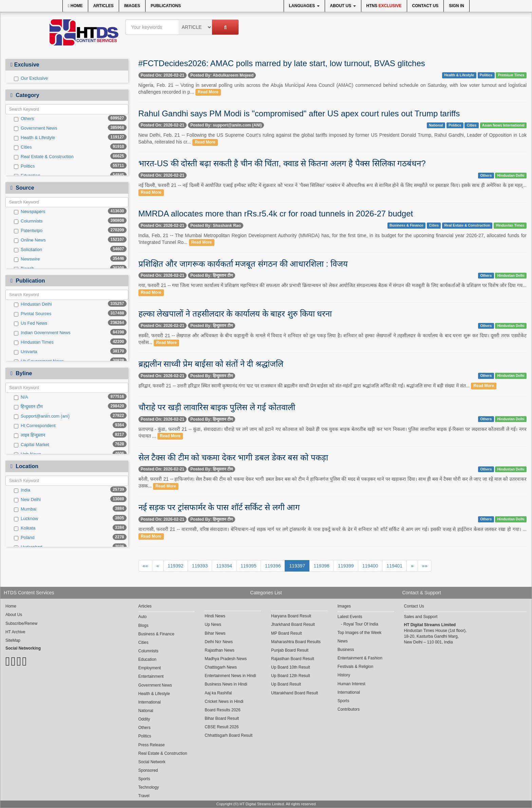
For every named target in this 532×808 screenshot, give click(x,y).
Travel (144, 796)
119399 (346, 566)
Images (132, 6)
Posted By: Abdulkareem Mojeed (222, 75)
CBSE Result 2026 (222, 727)
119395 (249, 566)
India (22, 490)
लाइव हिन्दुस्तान (30, 435)
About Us (343, 6)
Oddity (144, 719)
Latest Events (350, 617)
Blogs (144, 626)
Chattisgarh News (221, 667)
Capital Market (32, 445)
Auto (143, 617)
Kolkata (25, 528)
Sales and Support (421, 617)
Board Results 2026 (222, 710)
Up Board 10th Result (291, 667)
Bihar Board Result (222, 718)
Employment (150, 668)
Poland (24, 538)
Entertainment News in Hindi (230, 676)
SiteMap (13, 640)
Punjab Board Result (290, 650)
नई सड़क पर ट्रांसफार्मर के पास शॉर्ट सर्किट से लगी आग (219, 507)
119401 (394, 566)
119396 (273, 566)
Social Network (152, 762)
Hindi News (215, 616)
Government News (36, 128)
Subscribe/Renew (21, 623)
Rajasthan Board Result (293, 659)
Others (24, 119)
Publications (166, 6)
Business (346, 650)
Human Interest (351, 684)
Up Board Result (286, 684)
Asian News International (503, 125)
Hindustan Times (34, 342)
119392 (176, 566)
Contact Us (425, 6)
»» (425, 566)
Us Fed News (31, 323)
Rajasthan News (219, 650)
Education (147, 659)
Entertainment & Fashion (360, 658)
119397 (297, 566)
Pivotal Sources (33, 314)
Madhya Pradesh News (226, 659)
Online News (30, 240)
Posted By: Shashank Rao (216, 226)
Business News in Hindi (226, 684)
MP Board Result (287, 633)
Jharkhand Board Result (293, 624)
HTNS (384, 6)
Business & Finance (406, 225)
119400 (370, 566)
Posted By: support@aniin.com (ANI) (226, 125)
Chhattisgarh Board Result (229, 735)
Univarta (25, 352)
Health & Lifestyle (34, 138)
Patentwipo (28, 231)
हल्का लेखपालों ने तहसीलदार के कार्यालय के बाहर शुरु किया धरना (235, 314)
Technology (149, 787)
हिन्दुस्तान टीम (28, 407)
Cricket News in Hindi (224, 701)
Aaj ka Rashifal (218, 693)
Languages (304, 6)
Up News (213, 624)
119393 (200, 566)
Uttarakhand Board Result (294, 693)
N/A (21, 397)
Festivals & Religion (355, 667)
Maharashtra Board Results (296, 642)
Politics (24, 166)
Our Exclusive (31, 78)
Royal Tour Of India (361, 624)
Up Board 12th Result (291, 676)
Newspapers (30, 212)
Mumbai (25, 509)
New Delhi (27, 500)
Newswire (27, 259)
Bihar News (215, 633)
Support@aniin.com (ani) (42, 416)
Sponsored (148, 770)
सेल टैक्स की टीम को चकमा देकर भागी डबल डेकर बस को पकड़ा (233, 457)
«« (146, 566)
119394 (224, 566)
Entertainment (151, 676)
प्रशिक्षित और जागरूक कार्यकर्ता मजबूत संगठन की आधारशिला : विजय (243, 264)
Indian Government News (42, 333)
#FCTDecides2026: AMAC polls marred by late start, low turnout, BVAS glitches (282, 63)
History (344, 675)
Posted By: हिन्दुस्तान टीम (212, 275)
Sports (144, 779)
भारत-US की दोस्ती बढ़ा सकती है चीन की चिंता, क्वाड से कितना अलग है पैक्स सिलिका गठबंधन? (282, 163)
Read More (208, 92)
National (436, 125)
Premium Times (511, 75)
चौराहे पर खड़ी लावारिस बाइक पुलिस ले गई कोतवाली (217, 407)
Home (75, 6)
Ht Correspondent (35, 426)
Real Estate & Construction (44, 157)
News (343, 641)
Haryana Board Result (291, 616)
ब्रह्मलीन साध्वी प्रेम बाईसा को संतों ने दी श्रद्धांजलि (211, 364)
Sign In (457, 6)
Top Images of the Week (359, 633)
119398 (321, 566)
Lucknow (26, 519)
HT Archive (15, 632)
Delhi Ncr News (219, 642)
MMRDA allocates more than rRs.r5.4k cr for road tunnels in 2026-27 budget (276, 214)
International (150, 702)
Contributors (349, 709)
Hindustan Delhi (33, 304)
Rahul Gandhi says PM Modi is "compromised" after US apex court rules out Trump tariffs (299, 113)
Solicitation (28, 250)
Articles (103, 6)
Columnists (28, 221)
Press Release (152, 745)
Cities (23, 147)
